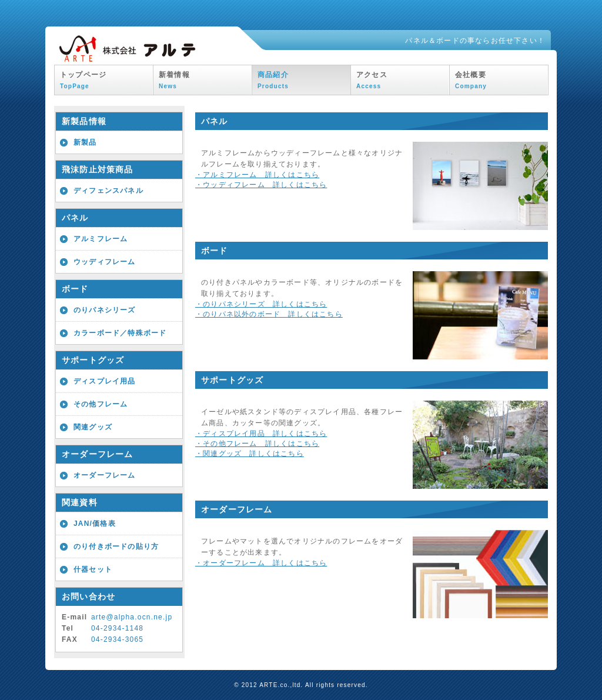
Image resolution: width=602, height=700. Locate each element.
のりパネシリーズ (105, 310)
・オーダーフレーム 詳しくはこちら (261, 563)
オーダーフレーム (105, 475)
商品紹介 (273, 80)
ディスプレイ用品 (105, 381)
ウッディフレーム (105, 262)
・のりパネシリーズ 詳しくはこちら (261, 304)
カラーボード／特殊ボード (120, 333)
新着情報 (174, 80)
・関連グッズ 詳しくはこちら (250, 454)
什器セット (93, 569)
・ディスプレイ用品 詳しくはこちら (261, 434)
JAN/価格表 (95, 524)
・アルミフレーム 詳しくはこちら (257, 175)
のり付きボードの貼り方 (116, 546)
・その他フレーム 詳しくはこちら (257, 444)
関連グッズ (93, 427)
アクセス (372, 80)
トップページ (83, 80)
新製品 (85, 142)
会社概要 (471, 80)
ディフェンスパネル (108, 191)
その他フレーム (101, 404)
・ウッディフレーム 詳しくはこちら (261, 185)
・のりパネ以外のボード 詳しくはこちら (269, 314)
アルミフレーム (101, 239)
